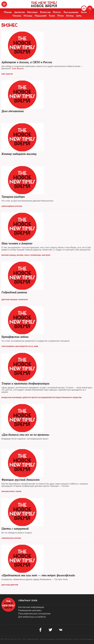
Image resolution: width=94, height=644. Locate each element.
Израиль (28, 16)
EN (84, 9)
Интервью (32, 12)
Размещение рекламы (30, 610)
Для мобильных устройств (32, 617)
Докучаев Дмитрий (10, 585)
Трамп (52, 16)
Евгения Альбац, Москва (12, 255)
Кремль (70, 16)
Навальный (41, 16)
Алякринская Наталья (11, 538)
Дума (79, 16)
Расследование (71, 12)
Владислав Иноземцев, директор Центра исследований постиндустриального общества (42, 398)
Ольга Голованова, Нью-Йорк (37, 255)
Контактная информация (31, 607)
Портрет (57, 12)
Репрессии (45, 12)
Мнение (8, 12)
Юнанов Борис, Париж (11, 491)
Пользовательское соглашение (34, 614)
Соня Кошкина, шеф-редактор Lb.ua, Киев (20, 346)
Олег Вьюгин (7, 74)
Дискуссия (20, 12)
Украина (17, 16)
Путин (61, 16)
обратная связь (28, 601)
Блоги (84, 12)
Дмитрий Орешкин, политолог (15, 300)
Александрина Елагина (12, 206)
